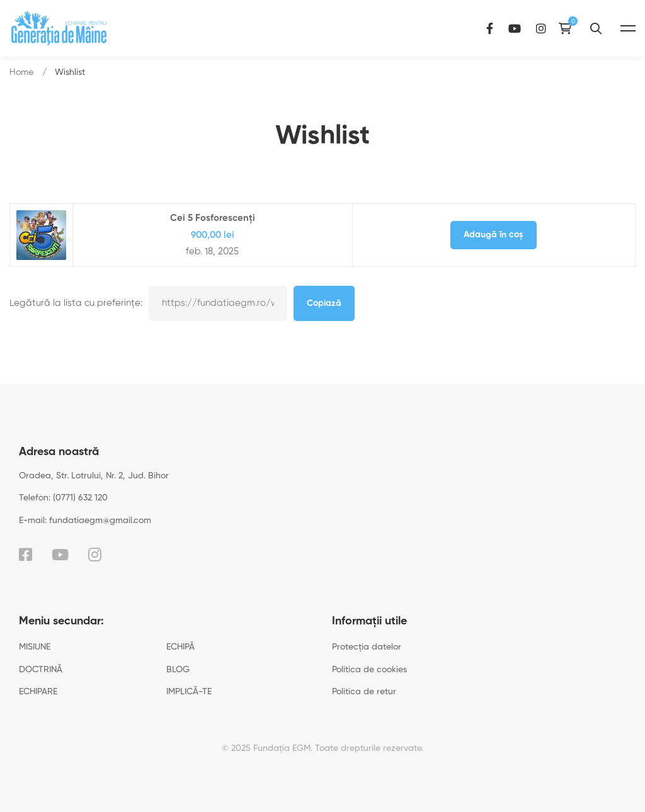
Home (21, 72)
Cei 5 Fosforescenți (213, 218)
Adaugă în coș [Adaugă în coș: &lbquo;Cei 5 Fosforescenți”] (494, 235)
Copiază (324, 303)
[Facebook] (490, 28)
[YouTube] (515, 28)
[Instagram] (541, 28)
